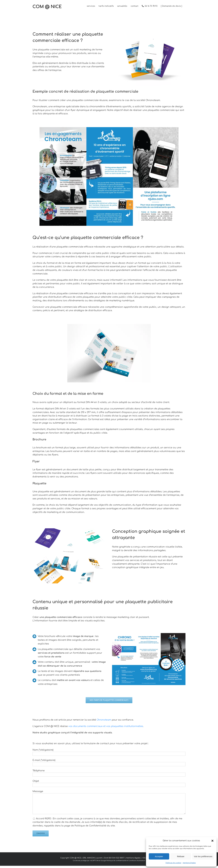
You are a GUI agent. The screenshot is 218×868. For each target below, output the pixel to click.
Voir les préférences (203, 856)
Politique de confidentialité (116, 861)
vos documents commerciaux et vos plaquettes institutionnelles (106, 726)
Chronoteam (104, 720)
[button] (212, 841)
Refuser (181, 856)
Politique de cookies (173, 863)
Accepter (159, 856)
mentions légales (189, 863)
